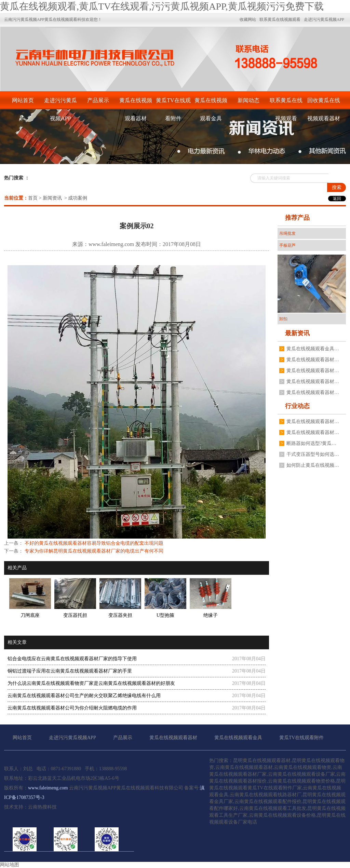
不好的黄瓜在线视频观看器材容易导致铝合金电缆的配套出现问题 (93, 543)
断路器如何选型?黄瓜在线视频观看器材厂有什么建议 (313, 443)
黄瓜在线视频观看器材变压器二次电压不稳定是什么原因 (313, 432)
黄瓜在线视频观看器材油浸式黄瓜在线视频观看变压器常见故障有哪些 (313, 371)
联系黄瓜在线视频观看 (286, 103)
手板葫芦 (287, 245)
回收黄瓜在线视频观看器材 (324, 103)
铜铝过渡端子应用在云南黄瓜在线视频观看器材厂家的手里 (70, 671)
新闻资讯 (52, 198)
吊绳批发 (287, 233)
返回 (337, 199)
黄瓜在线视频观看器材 (136, 103)
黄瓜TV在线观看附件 (173, 103)
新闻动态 (248, 100)
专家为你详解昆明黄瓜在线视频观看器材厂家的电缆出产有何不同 (93, 551)
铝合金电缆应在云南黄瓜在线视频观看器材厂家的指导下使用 (72, 659)
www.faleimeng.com (111, 244)
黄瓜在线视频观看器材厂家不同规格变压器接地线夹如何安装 (313, 382)
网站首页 (23, 100)
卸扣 (283, 319)
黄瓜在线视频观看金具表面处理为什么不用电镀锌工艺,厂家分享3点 (313, 349)
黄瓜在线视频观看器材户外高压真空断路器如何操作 (313, 360)
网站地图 (10, 865)
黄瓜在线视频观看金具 (211, 103)
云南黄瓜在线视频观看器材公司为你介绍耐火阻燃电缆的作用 (72, 708)
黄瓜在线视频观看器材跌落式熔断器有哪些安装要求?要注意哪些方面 (313, 422)
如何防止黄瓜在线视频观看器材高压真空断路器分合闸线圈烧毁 (313, 465)
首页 (33, 198)
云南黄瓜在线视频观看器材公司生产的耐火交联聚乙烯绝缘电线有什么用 (84, 696)
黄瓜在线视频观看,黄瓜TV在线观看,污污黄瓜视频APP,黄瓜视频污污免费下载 (162, 6)
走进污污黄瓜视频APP (60, 103)
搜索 (337, 187)
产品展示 (98, 100)
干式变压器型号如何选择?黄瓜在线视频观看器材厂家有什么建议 (313, 454)
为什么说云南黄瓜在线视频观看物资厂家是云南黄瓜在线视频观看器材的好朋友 (91, 683)
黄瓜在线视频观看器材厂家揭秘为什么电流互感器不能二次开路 (313, 392)
